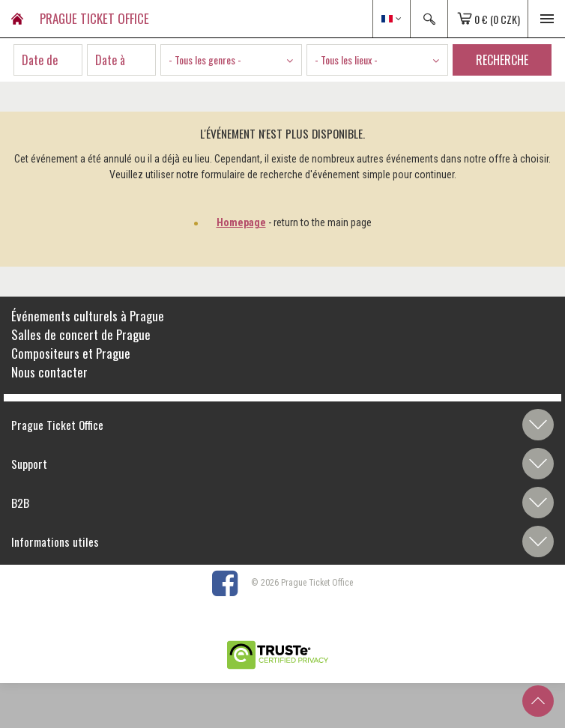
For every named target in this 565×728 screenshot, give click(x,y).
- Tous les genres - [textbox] (205, 60)
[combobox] (231, 60)
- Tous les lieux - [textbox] (346, 60)
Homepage (241, 222)
